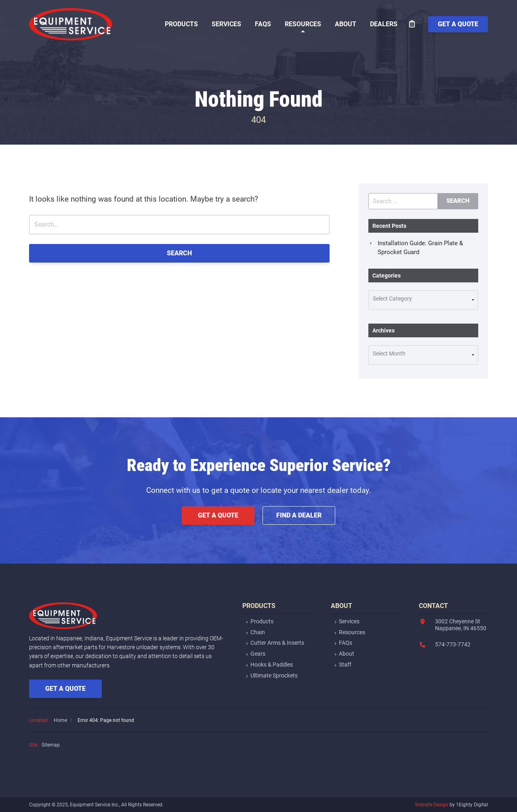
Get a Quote (218, 515)
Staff (345, 665)
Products (181, 24)
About (346, 24)
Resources (303, 24)
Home (60, 720)
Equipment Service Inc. (71, 24)
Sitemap (51, 745)
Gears (258, 654)
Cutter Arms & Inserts (277, 643)
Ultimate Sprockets (274, 675)
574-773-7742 (453, 644)
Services (226, 24)
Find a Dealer (299, 515)
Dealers (384, 24)
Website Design (432, 805)
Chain (258, 632)
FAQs (263, 24)
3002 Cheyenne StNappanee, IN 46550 (461, 625)
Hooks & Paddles (272, 665)
